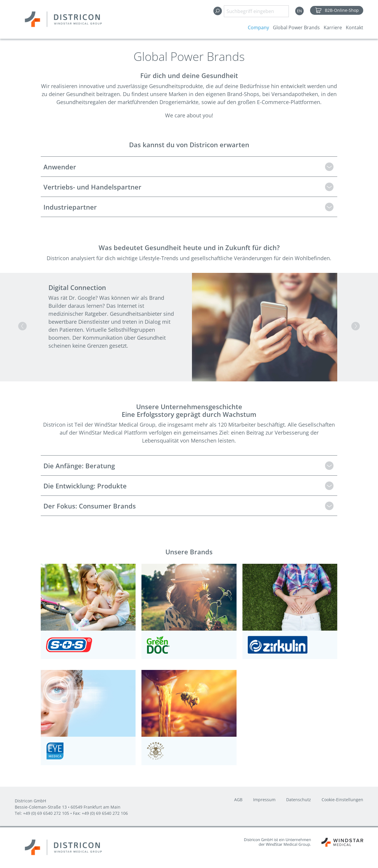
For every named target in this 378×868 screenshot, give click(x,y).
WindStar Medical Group (125, 425)
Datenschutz (299, 800)
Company (258, 27)
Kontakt (355, 27)
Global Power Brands (296, 27)
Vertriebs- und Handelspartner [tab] (92, 187)
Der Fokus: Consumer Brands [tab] (90, 506)
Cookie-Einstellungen (342, 800)
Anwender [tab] (60, 167)
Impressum (264, 800)
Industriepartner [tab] (70, 207)
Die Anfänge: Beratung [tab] (79, 466)
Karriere (333, 27)
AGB (238, 800)
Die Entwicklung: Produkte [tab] (85, 486)
